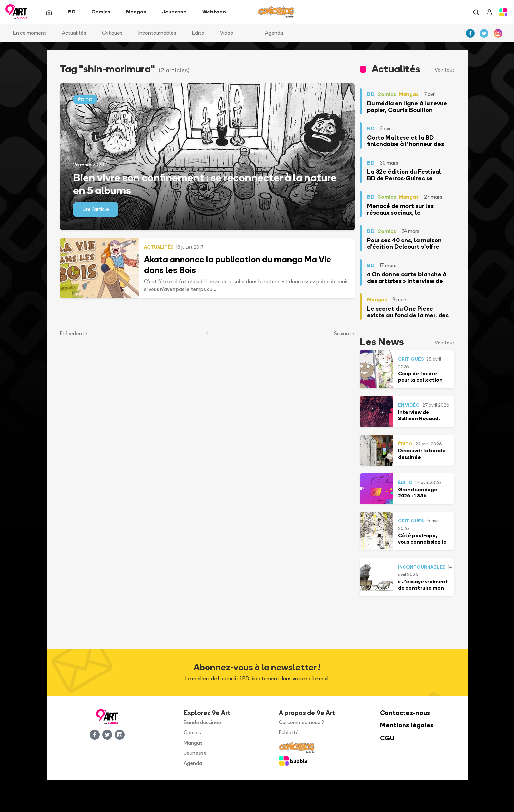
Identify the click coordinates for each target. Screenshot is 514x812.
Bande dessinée (202, 723)
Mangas (193, 743)
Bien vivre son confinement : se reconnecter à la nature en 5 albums (205, 184)
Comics (192, 733)
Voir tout (445, 70)
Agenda (274, 33)
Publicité (289, 733)
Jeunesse (195, 753)
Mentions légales (407, 726)
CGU (387, 738)
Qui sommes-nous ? (301, 723)
